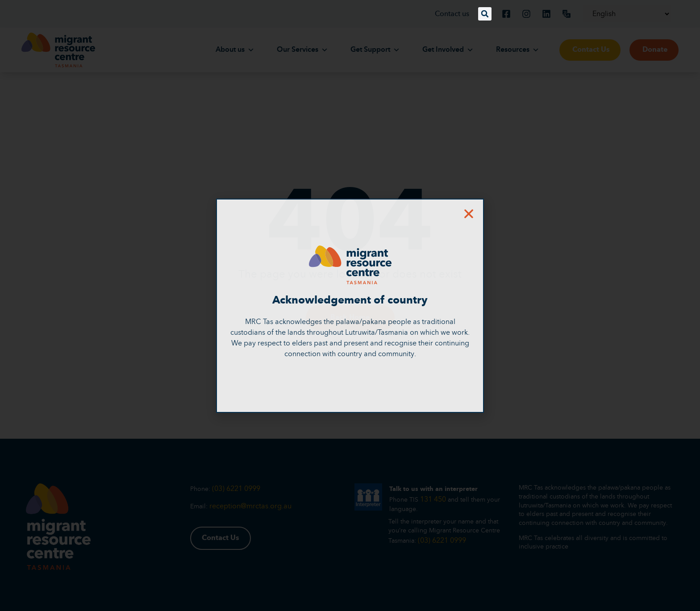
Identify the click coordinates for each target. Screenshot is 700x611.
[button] (485, 14)
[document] (350, 305)
